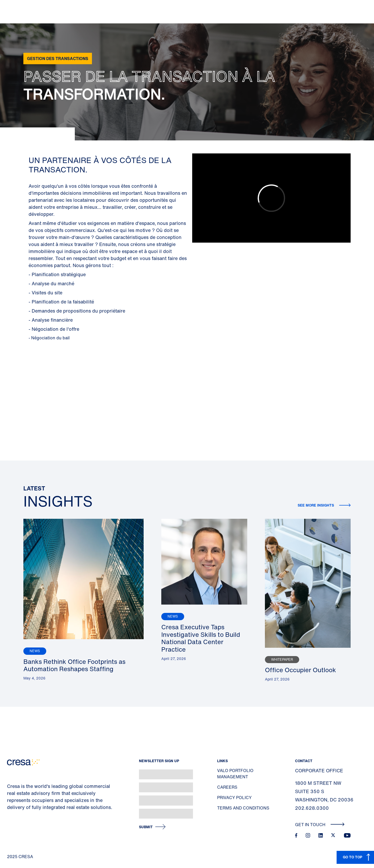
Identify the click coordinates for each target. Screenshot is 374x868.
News (35, 651)
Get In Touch (320, 825)
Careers (227, 787)
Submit (146, 827)
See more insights (316, 505)
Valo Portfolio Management (235, 774)
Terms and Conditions (243, 808)
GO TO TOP (353, 857)
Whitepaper (282, 660)
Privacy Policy (234, 798)
